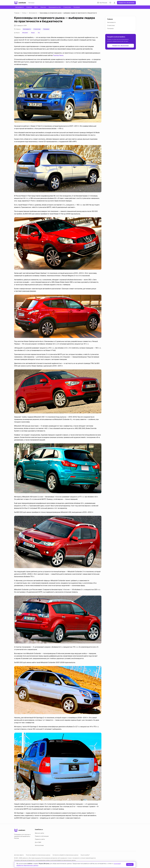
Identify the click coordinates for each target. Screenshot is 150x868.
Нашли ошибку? (85, 855)
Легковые (31, 3)
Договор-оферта (19, 855)
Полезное (77, 7)
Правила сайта (40, 839)
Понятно (130, 864)
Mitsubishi (25, 33)
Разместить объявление (126, 3)
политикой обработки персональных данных (63, 860)
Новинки (29, 7)
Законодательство (55, 7)
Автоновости (19, 7)
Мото (36, 7)
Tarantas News (58, 55)
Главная (17, 13)
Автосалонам (39, 845)
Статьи (24, 13)
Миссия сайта (39, 833)
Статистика (67, 7)
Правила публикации (42, 836)
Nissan (33, 33)
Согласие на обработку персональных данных (65, 855)
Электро (43, 7)
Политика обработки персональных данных (38, 855)
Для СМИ (38, 842)
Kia (39, 33)
